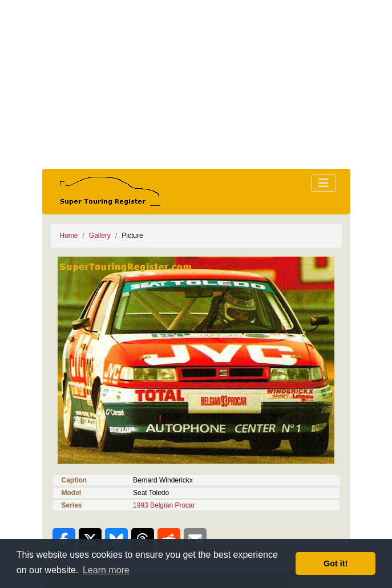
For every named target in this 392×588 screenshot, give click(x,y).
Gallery (100, 236)
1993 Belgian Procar (164, 505)
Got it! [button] (336, 563)
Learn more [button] (106, 570)
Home (69, 236)
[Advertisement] (196, 84)
